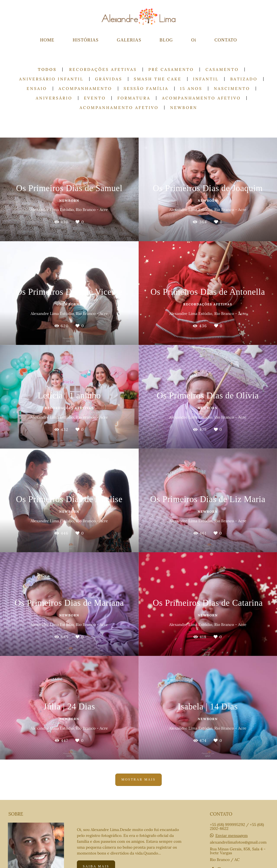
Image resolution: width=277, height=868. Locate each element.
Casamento (222, 69)
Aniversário (54, 98)
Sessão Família (146, 89)
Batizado (244, 79)
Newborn (184, 108)
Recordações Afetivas (103, 69)
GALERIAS (129, 40)
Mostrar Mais (138, 780)
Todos (47, 69)
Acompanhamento (85, 89)
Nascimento (232, 89)
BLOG (166, 40)
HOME (47, 40)
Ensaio (37, 89)
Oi (194, 40)
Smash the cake (158, 79)
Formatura (134, 98)
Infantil (206, 79)
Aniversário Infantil (51, 79)
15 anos (191, 89)
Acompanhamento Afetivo (201, 98)
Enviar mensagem (231, 835)
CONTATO (226, 40)
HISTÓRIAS (86, 40)
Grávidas (109, 79)
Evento (95, 98)
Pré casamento (171, 69)
